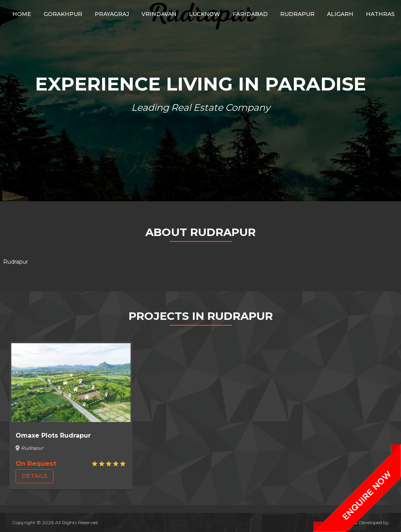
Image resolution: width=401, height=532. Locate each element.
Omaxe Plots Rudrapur (53, 435)
